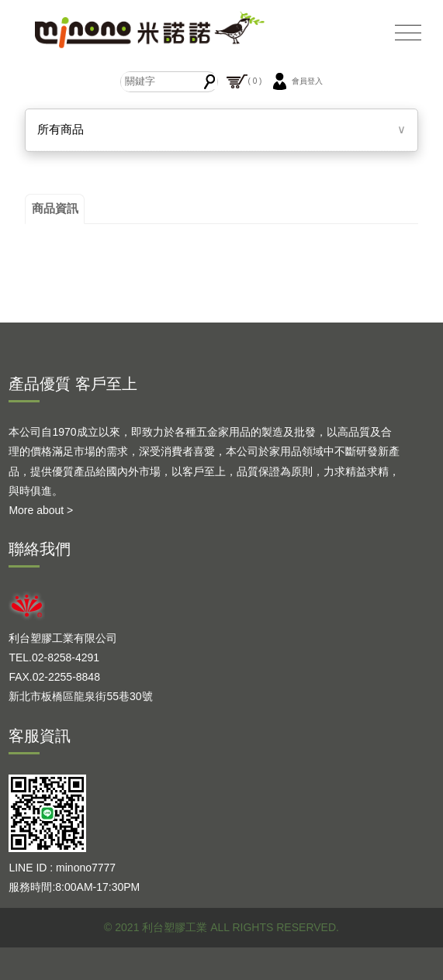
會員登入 (296, 81)
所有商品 (61, 129)
